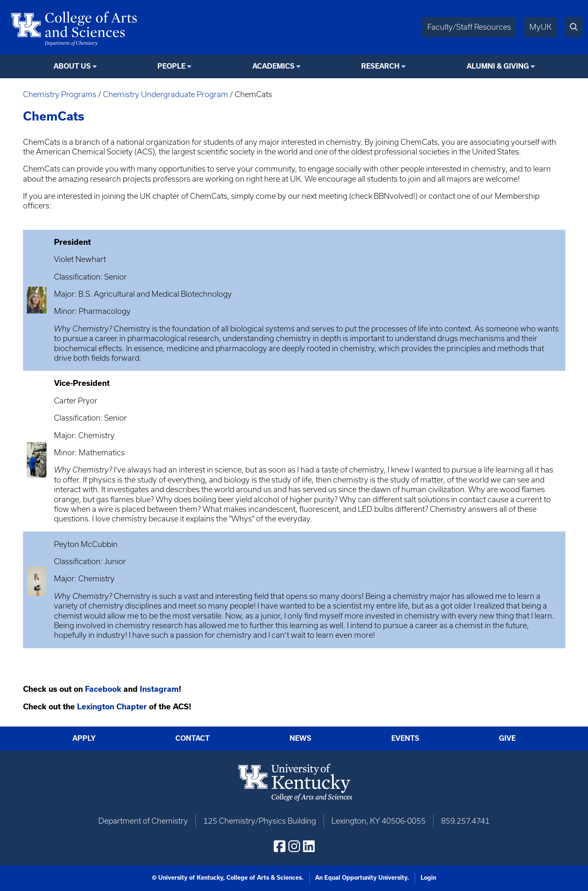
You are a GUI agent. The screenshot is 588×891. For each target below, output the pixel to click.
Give (507, 738)
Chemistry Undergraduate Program (166, 94)
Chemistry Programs (60, 94)
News (300, 738)
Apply (84, 738)
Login (428, 878)
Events (405, 738)
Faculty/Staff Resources (469, 27)
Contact (193, 738)
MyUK (540, 27)
